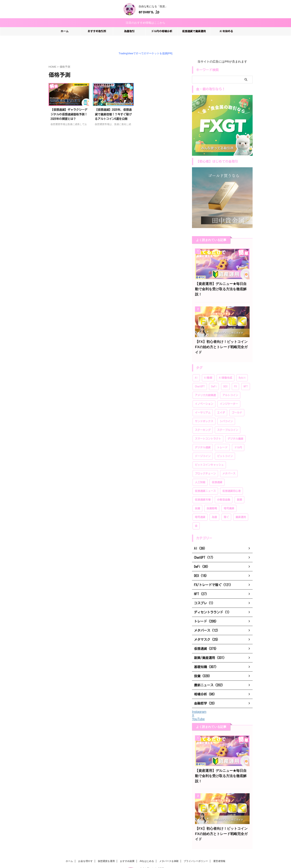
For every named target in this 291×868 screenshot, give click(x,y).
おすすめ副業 (127, 839)
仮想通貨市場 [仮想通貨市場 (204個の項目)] (203, 489)
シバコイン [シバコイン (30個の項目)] (226, 410)
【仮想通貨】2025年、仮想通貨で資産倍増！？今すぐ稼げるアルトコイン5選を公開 (113, 114)
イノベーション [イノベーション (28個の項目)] (204, 393)
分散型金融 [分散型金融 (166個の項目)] (224, 489)
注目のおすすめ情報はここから (145, 22)
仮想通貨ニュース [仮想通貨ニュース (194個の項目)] (205, 480)
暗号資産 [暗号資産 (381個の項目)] (229, 497)
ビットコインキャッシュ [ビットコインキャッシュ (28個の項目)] (209, 454)
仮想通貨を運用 (106, 839)
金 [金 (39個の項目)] (196, 515)
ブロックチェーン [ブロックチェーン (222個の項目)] (205, 462)
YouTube (198, 708)
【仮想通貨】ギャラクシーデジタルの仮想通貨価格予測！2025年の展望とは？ (69, 114)
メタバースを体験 (169, 839)
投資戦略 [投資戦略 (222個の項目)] (212, 497)
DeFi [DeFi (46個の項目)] (214, 375)
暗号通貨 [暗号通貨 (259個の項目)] (200, 506)
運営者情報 (219, 839)
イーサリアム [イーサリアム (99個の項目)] (203, 401)
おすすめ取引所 (97, 31)
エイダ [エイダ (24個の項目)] (221, 401)
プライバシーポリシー (196, 839)
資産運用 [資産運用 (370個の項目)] (241, 506)
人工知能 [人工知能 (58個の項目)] (200, 471)
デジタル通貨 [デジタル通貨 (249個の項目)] (203, 436)
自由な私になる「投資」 (153, 847)
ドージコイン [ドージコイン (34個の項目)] (203, 445)
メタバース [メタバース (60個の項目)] (229, 462)
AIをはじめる (147, 839)
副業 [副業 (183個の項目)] (239, 489)
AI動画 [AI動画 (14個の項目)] (208, 367)
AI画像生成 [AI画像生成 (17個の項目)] (226, 367)
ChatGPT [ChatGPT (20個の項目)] (200, 375)
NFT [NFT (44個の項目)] (246, 375)
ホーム (65, 31)
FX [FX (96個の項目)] (235, 375)
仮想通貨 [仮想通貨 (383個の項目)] (217, 471)
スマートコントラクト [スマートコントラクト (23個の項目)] (208, 428)
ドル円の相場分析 (162, 31)
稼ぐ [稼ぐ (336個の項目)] (226, 506)
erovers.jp (149, 12)
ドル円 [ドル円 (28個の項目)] (238, 436)
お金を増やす (85, 839)
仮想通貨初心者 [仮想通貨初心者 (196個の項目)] (231, 480)
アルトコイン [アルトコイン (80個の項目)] (230, 384)
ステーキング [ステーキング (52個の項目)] (203, 419)
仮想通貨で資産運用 (194, 31)
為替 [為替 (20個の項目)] (214, 506)
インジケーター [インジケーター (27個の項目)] (229, 393)
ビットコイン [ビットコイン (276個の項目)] (225, 445)
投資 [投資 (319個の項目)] (197, 497)
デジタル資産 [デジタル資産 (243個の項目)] (235, 428)
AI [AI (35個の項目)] (196, 367)
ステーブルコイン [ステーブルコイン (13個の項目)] (228, 419)
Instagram (199, 701)
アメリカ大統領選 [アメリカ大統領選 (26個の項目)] (205, 384)
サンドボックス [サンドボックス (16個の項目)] (204, 410)
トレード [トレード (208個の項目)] (222, 436)
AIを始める (226, 31)
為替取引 (129, 31)
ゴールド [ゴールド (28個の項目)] (237, 401)
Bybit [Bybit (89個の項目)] (242, 367)
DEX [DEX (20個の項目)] (225, 375)
